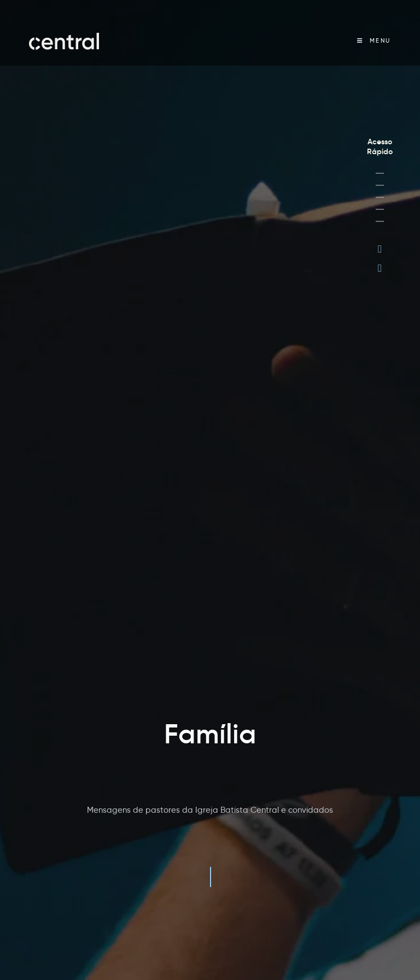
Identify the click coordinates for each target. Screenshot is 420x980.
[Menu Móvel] (374, 41)
